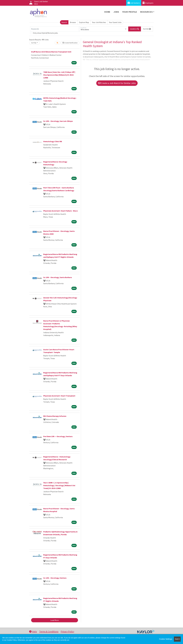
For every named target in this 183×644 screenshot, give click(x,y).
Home (107, 12)
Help (33, 631)
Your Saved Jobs (115, 22)
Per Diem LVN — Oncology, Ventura (58, 436)
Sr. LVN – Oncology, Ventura (55, 578)
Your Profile (130, 12)
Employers (148, 3)
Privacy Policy (67, 631)
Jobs (116, 12)
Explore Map (84, 22)
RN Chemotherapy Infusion (55, 416)
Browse (73, 22)
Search (64, 22)
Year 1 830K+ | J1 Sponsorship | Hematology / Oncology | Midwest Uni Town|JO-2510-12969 (59, 485)
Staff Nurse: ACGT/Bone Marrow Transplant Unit (51, 52)
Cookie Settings (166, 639)
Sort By (34, 43)
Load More (55, 620)
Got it (177, 639)
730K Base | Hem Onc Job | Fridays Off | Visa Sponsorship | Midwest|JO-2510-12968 (59, 75)
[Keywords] (55, 29)
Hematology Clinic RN (53, 141)
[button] (147, 29)
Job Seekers (134, 3)
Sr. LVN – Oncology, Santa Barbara (58, 277)
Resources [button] (146, 12)
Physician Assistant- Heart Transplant (59, 396)
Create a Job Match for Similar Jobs (117, 83)
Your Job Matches (99, 22)
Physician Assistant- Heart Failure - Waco (61, 211)
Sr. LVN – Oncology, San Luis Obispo (58, 121)
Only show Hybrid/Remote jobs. (46, 33)
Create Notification (70, 43)
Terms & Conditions (49, 631)
